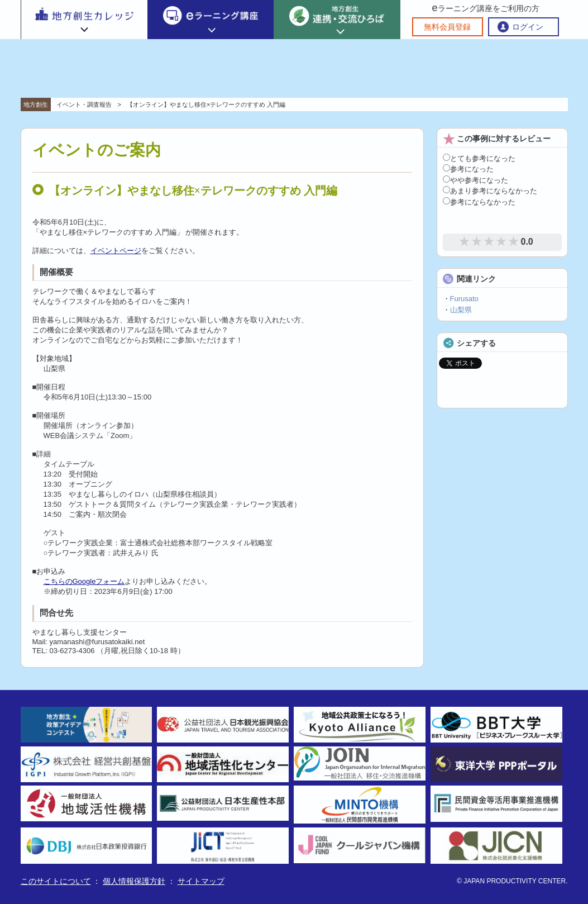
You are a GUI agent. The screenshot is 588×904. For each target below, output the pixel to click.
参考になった (468, 169)
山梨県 (461, 310)
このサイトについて (56, 881)
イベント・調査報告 (84, 104)
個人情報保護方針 (134, 881)
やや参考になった (475, 180)
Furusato (464, 299)
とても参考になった (479, 158)
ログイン (528, 27)
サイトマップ (201, 881)
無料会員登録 (447, 27)
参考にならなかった (479, 202)
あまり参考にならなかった (490, 191)
